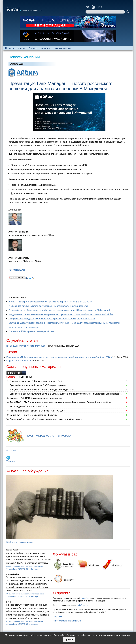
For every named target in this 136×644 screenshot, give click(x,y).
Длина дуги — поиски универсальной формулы (33, 415)
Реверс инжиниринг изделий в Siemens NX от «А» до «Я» (39, 411)
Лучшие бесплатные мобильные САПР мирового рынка (38, 385)
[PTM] (8, 602)
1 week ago (34, 624)
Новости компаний (24, 57)
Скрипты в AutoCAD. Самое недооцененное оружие (36, 398)
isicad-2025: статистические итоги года (26, 346)
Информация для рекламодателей (67, 621)
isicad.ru (85, 598)
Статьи (21, 48)
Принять (69, 639)
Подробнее (57, 616)
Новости (9, 48)
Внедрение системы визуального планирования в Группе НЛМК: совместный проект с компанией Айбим (61, 314)
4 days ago (34, 569)
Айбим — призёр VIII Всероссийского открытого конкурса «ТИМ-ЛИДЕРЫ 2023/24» (50, 302)
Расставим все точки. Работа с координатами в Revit (36, 381)
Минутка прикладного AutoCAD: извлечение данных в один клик (42, 390)
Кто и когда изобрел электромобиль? (28, 407)
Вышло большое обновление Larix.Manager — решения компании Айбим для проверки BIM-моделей (59, 310)
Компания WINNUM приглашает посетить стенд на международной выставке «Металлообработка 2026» (59, 357)
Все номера (12, 451)
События (45, 48)
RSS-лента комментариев (19, 542)
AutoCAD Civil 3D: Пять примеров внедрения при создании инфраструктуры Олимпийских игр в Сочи (60, 402)
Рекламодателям (62, 48)
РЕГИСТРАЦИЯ (17, 270)
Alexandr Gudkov (13, 574)
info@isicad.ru (84, 605)
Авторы (33, 48)
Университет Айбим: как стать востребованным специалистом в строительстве (48, 306)
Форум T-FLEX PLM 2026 (19, 361)
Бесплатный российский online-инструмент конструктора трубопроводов (46, 419)
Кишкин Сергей (12, 550)
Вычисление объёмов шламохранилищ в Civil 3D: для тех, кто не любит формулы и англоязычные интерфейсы (66, 394)
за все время (26, 377)
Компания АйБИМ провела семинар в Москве (31, 331)
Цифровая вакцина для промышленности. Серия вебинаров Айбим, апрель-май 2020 (52, 319)
